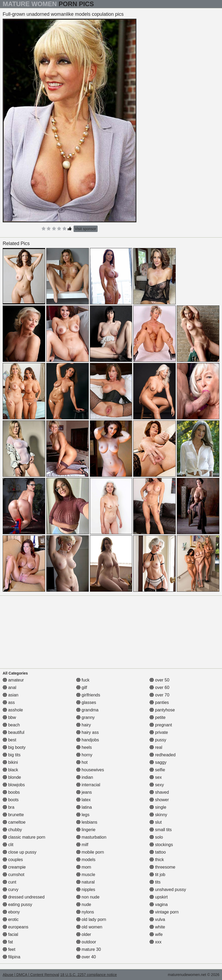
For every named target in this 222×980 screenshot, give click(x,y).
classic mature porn (24, 837)
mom (84, 867)
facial (10, 934)
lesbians (87, 822)
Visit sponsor (86, 229)
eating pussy (17, 905)
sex (156, 777)
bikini (10, 762)
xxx (155, 942)
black (10, 770)
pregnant (161, 725)
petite (158, 717)
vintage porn (164, 912)
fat (8, 942)
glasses (86, 702)
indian (85, 777)
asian (11, 695)
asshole (13, 710)
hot (82, 762)
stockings (161, 845)
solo (156, 837)
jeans (84, 792)
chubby (12, 830)
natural (85, 882)
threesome (162, 867)
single (158, 807)
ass (9, 702)
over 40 (86, 957)
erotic (11, 919)
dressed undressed (24, 897)
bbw (9, 717)
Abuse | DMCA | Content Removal (31, 975)
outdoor (86, 942)
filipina (12, 957)
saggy (158, 762)
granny (85, 717)
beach (11, 725)
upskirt (159, 897)
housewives (90, 770)
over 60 (159, 687)
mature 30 (89, 949)
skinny (158, 815)
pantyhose (162, 710)
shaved (159, 792)
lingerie (86, 830)
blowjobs (14, 785)
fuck (83, 680)
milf (82, 845)
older (84, 934)
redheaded (162, 755)
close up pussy (20, 852)
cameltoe (14, 822)
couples (13, 860)
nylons (85, 912)
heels (84, 747)
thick (157, 860)
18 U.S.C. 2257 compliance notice (89, 975)
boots (11, 800)
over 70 (159, 695)
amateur (13, 680)
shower (159, 800)
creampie (14, 867)
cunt (9, 882)
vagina (159, 905)
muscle (86, 875)
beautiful (14, 732)
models (86, 860)
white (157, 927)
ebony (11, 912)
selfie (157, 770)
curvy (11, 890)
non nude (88, 897)
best (9, 740)
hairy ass (87, 732)
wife (156, 934)
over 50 (159, 680)
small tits (161, 830)
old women (89, 927)
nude (84, 905)
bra (9, 807)
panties (159, 702)
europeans (16, 927)
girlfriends (88, 695)
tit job (157, 875)
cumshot (14, 875)
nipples (86, 890)
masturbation (91, 837)
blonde (12, 777)
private (159, 732)
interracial (88, 785)
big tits (12, 755)
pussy (158, 740)
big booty (14, 747)
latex (83, 800)
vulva (157, 919)
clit (8, 845)
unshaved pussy (168, 890)
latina (84, 807)
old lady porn (91, 919)
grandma (87, 710)
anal (9, 687)
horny (84, 755)
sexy (157, 785)
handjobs (88, 740)
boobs (11, 792)
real (156, 747)
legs (83, 815)
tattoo (158, 852)
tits (155, 882)
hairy (84, 725)
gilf (82, 687)
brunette (13, 815)
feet (9, 949)
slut (156, 822)
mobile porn (90, 852)
